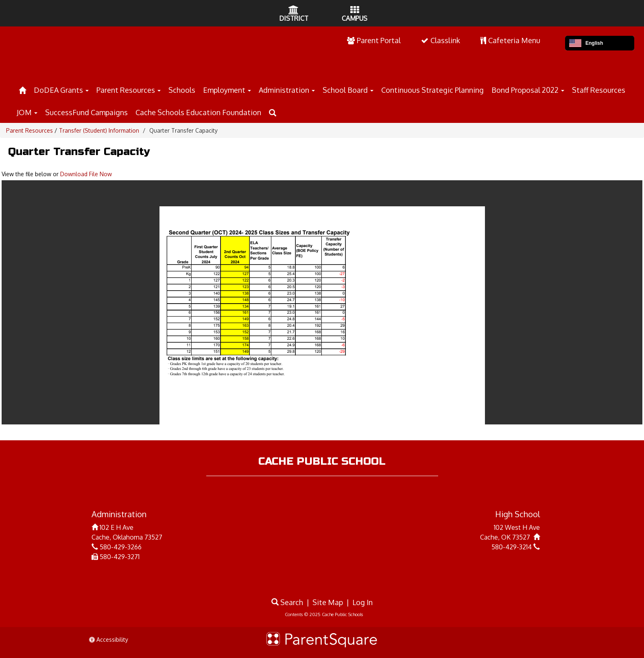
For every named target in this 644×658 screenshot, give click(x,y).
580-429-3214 (512, 547)
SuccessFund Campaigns (86, 112)
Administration (287, 90)
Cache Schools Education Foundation (198, 112)
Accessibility (109, 639)
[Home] (22, 89)
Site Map (328, 602)
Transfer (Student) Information (99, 130)
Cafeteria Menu (510, 40)
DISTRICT (294, 18)
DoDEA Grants (61, 90)
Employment (227, 90)
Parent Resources (129, 90)
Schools (182, 90)
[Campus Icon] (355, 11)
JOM (27, 112)
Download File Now (86, 174)
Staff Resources (599, 90)
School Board (348, 90)
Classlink (441, 40)
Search (287, 602)
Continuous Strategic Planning (432, 90)
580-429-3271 (120, 557)
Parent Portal (374, 40)
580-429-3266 (121, 547)
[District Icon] (294, 11)
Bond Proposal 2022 (528, 90)
